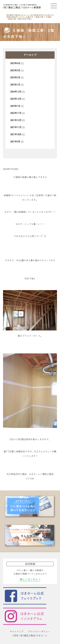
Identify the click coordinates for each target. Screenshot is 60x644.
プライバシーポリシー (39, 632)
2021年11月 (16, 127)
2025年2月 (15, 78)
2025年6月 (15, 63)
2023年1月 (15, 106)
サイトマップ (17, 632)
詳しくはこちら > (30, 579)
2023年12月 (16, 99)
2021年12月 (16, 120)
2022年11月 (16, 113)
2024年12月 (16, 92)
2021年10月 (16, 134)
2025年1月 (15, 85)
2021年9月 (15, 142)
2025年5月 (15, 70)
